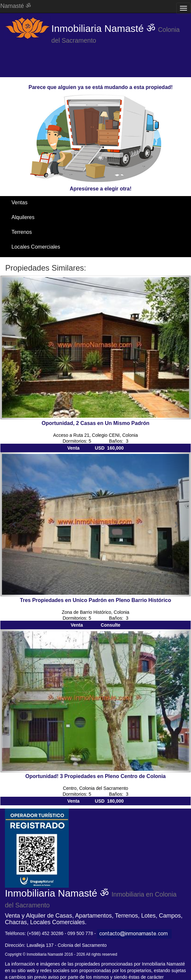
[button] (15, 347)
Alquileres (23, 217)
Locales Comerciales (36, 247)
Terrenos (22, 232)
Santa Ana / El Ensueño (39, 262)
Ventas (19, 202)
